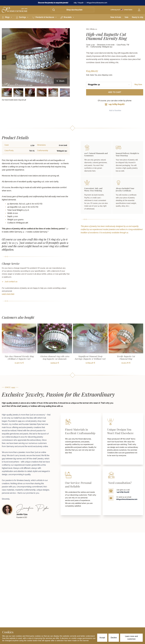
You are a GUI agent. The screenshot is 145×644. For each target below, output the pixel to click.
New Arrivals (116, 17)
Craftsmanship (43, 151)
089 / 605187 (79, 3)
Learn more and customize (131, 638)
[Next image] (68, 57)
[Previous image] (4, 57)
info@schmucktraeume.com (97, 3)
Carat (7, 145)
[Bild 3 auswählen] (30, 93)
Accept (102, 638)
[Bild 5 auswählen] (53, 93)
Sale (126, 17)
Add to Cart (115, 92)
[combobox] (109, 85)
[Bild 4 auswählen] (42, 93)
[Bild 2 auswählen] (18, 93)
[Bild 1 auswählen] (7, 93)
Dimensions (41, 145)
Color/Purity (9, 151)
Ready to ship (138, 17)
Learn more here (8, 294)
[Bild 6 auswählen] (65, 93)
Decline (114, 638)
